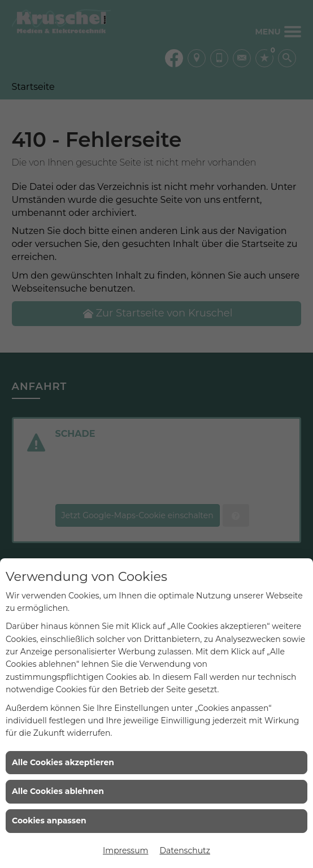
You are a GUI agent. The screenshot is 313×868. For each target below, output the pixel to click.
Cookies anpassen (49, 821)
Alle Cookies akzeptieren (63, 762)
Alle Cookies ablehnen (58, 791)
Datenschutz (184, 850)
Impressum (125, 850)
